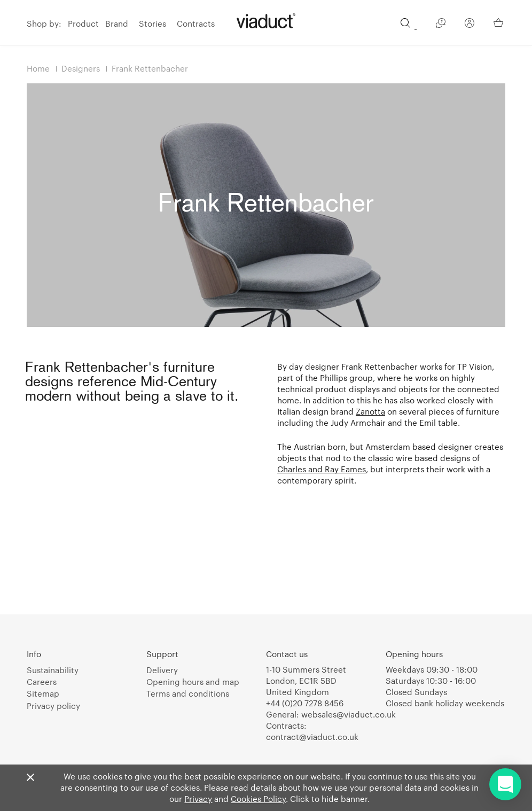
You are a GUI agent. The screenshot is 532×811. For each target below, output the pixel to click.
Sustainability (53, 670)
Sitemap (43, 693)
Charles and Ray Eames (322, 469)
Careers (42, 682)
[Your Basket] (499, 22)
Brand (117, 24)
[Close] (30, 778)
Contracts (196, 24)
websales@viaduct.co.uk (349, 714)
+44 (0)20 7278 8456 (305, 703)
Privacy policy (53, 706)
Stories (152, 24)
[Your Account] (470, 25)
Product (83, 24)
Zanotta (370, 411)
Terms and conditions (188, 693)
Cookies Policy (258, 799)
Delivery (162, 670)
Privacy (198, 799)
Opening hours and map (193, 682)
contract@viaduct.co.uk (312, 737)
